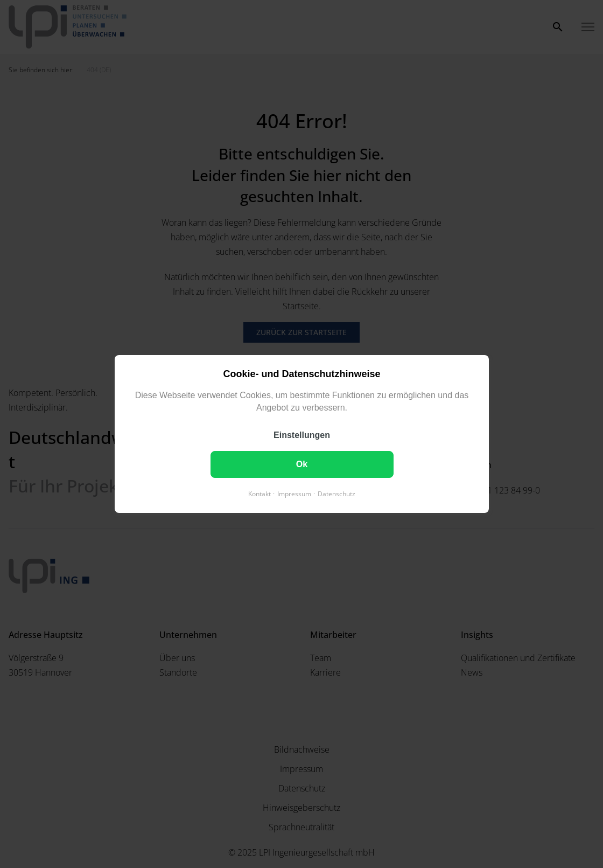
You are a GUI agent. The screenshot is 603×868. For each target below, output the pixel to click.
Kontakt (260, 494)
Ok (301, 464)
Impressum (294, 494)
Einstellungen (302, 435)
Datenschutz (336, 494)
